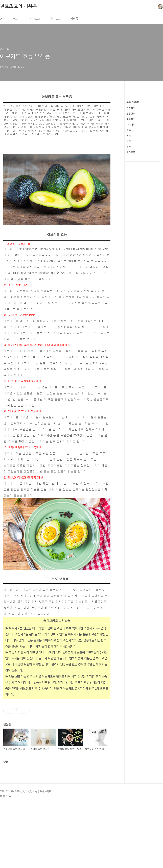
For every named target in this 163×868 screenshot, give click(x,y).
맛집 (129, 136)
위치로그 (55, 18)
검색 (153, 7)
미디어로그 (34, 18)
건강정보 (131, 108)
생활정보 (131, 113)
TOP (160, 857)
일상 (129, 147)
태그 (15, 18)
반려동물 (131, 152)
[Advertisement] (57, 755)
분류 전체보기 (133, 102)
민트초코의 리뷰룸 (19, 7)
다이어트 (131, 125)
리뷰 (129, 130)
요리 (129, 141)
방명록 (74, 18)
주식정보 (131, 119)
